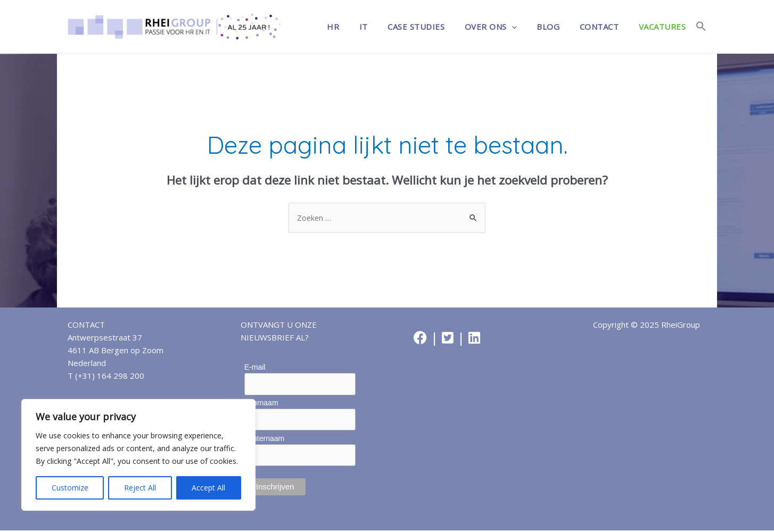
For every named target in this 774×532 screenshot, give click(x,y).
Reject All (140, 488)
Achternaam (264, 439)
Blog (558, 27)
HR (359, 27)
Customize (70, 488)
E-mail (255, 368)
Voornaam (261, 403)
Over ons (505, 27)
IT (385, 27)
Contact (605, 27)
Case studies (434, 27)
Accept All (208, 488)
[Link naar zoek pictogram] (701, 27)
